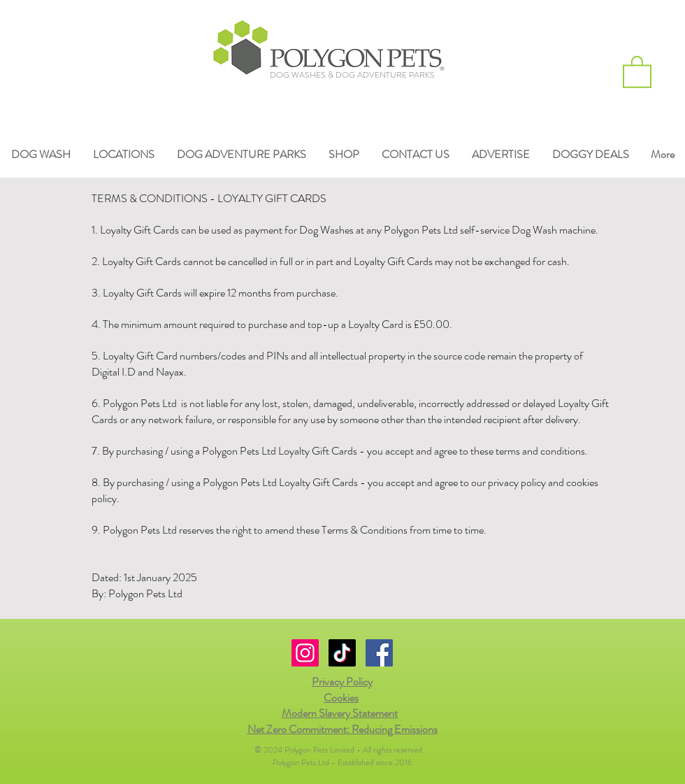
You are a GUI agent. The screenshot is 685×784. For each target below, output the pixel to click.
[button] (637, 71)
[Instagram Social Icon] (305, 653)
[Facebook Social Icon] (379, 653)
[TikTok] (342, 653)
